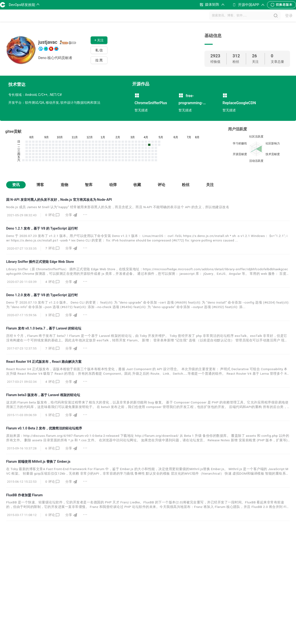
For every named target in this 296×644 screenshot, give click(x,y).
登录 (289, 16)
